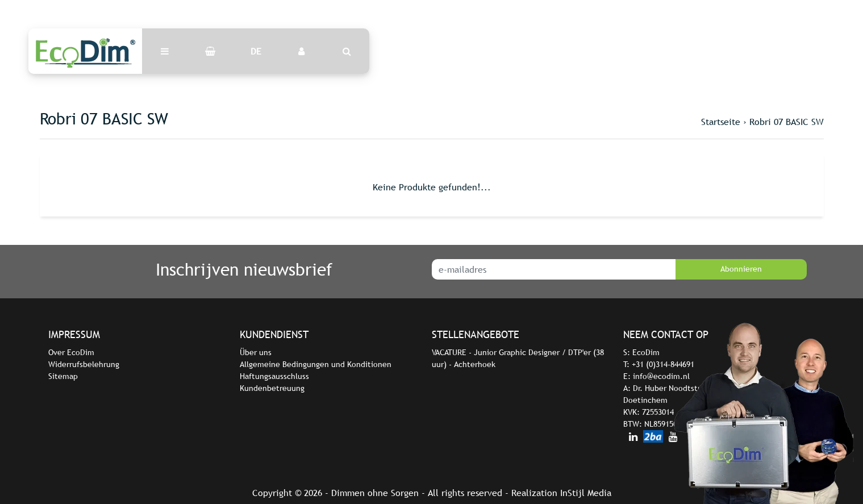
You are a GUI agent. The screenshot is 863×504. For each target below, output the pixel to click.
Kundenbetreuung (272, 388)
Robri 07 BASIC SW (787, 122)
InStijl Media (586, 493)
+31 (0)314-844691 (663, 364)
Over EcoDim (71, 352)
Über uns (256, 352)
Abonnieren (741, 269)
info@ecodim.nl (661, 376)
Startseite (721, 122)
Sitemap (63, 376)
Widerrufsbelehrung (84, 364)
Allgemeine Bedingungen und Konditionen (316, 364)
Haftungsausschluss (274, 376)
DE (256, 51)
